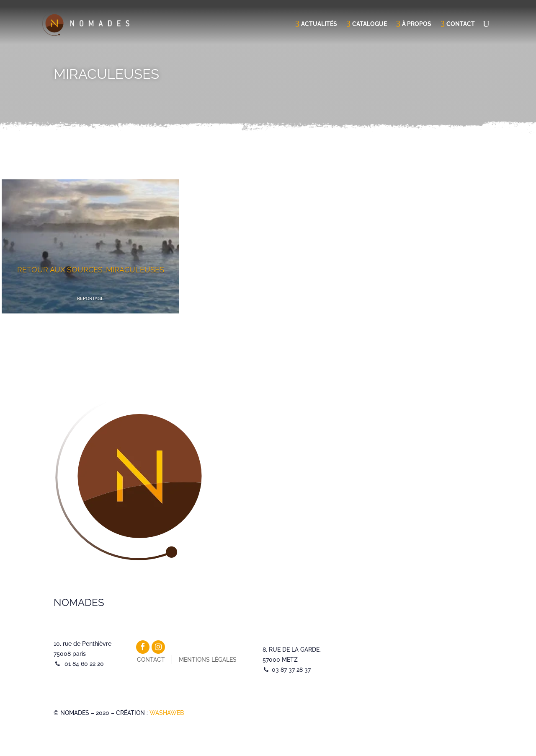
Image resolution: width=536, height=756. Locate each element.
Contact (461, 24)
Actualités (319, 24)
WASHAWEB (167, 713)
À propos (417, 24)
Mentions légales (208, 660)
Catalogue (370, 24)
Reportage (90, 299)
